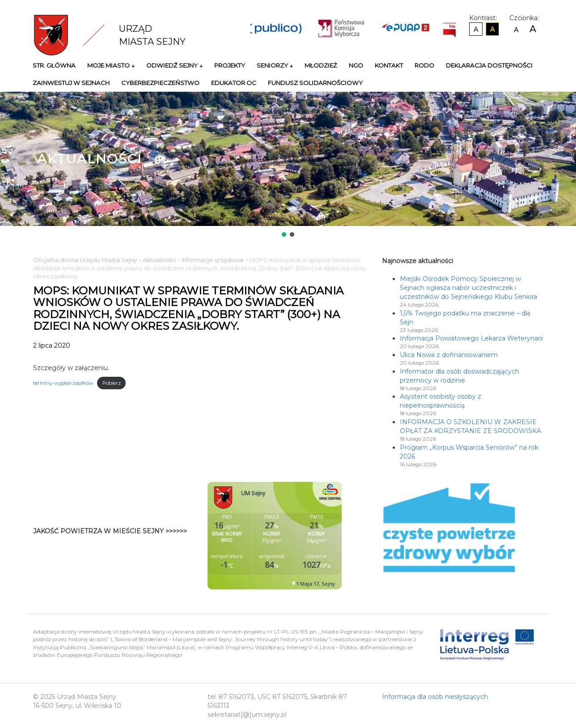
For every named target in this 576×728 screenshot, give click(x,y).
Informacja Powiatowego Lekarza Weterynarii (471, 338)
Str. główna (54, 65)
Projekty (230, 65)
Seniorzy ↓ (275, 65)
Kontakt (389, 65)
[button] (284, 234)
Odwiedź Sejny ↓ (174, 65)
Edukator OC (234, 83)
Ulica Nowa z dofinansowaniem (449, 355)
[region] (288, 165)
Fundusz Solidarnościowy (315, 83)
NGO (356, 65)
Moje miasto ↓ (111, 65)
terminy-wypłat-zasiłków (63, 383)
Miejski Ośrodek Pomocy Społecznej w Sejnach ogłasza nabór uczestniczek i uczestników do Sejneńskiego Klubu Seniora (468, 288)
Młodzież (321, 65)
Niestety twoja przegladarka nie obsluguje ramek (297, 536)
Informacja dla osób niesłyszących (435, 697)
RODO (424, 65)
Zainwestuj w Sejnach (71, 83)
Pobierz (112, 383)
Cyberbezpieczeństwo (160, 83)
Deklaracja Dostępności (489, 65)
